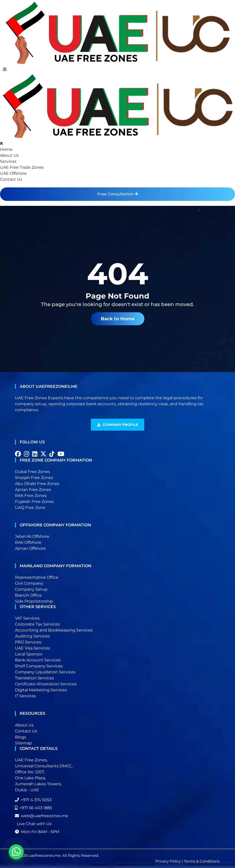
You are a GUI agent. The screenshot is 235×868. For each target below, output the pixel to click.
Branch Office (28, 595)
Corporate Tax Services (37, 624)
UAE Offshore (13, 173)
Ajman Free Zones (33, 490)
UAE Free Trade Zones (22, 167)
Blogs (21, 737)
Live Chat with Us (34, 824)
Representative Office (37, 577)
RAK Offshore (28, 542)
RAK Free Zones (31, 496)
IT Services (25, 696)
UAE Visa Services (32, 648)
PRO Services (28, 642)
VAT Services (27, 618)
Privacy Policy (168, 861)
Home (6, 149)
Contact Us (11, 179)
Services (8, 161)
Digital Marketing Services (41, 690)
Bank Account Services (38, 660)
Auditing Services (32, 636)
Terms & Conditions (202, 861)
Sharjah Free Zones (34, 478)
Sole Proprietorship (34, 601)
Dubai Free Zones (32, 472)
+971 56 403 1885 (33, 808)
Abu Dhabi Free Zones (37, 484)
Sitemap (23, 743)
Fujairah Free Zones (34, 502)
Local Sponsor (29, 654)
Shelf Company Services (39, 666)
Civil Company (29, 583)
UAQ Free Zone (30, 508)
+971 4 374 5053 (33, 800)
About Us (9, 155)
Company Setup (31, 589)
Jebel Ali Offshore (32, 536)
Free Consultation (118, 194)
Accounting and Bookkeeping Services (54, 630)
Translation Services (34, 678)
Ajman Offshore (30, 548)
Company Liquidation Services (45, 672)
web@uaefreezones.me (42, 816)
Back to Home (118, 319)
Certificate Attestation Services (46, 684)
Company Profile (117, 425)
